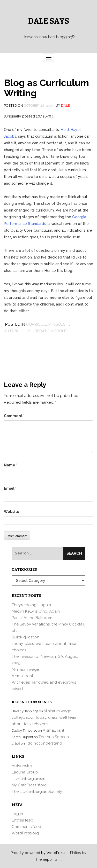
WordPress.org (25, 833)
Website (12, 512)
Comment (14, 416)
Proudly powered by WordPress (38, 853)
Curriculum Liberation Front (36, 331)
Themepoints (46, 859)
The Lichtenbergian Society (37, 792)
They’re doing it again (31, 605)
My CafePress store (29, 785)
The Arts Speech (54, 737)
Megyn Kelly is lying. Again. (36, 611)
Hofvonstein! (23, 766)
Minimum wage (25, 669)
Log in (17, 814)
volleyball (21, 717)
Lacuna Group (25, 772)
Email (10, 488)
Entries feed (23, 820)
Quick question (25, 637)
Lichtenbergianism (28, 779)
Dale (65, 105)
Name (11, 465)
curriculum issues (46, 324)
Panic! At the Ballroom (32, 618)
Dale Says (49, 21)
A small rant (22, 676)
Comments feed (26, 827)
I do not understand (44, 743)
